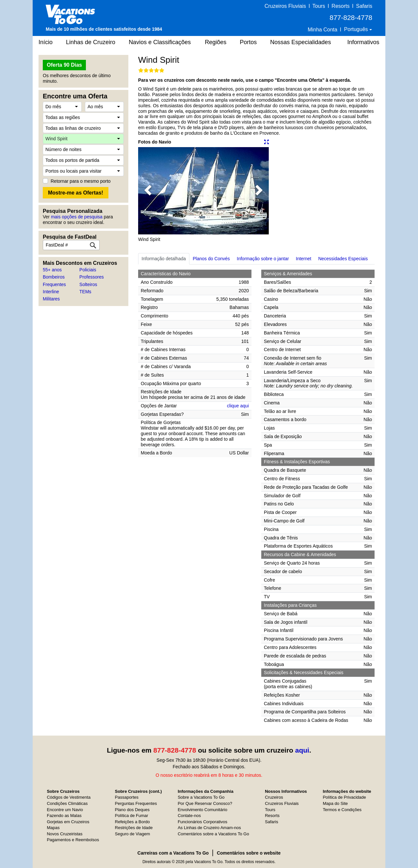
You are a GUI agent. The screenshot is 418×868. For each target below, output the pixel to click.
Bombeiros (54, 277)
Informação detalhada (164, 259)
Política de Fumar (132, 816)
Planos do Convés (211, 259)
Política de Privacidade (344, 797)
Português (357, 29)
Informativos (363, 42)
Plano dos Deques (132, 810)
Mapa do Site (335, 803)
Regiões (216, 42)
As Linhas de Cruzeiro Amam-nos (209, 828)
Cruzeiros (274, 797)
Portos (248, 42)
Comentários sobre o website (249, 853)
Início (46, 42)
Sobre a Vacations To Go (201, 797)
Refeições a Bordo (132, 822)
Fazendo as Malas (64, 816)
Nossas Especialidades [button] (300, 42)
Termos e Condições (342, 810)
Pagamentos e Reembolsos (73, 840)
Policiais (88, 270)
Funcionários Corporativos (202, 822)
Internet (304, 259)
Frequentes (54, 284)
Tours (319, 6)
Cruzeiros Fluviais (285, 6)
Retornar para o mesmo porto (81, 181)
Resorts (340, 6)
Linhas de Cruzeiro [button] (91, 42)
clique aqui (238, 406)
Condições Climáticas (67, 803)
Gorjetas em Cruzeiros (68, 822)
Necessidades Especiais (343, 259)
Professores (92, 277)
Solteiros (88, 284)
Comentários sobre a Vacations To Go (213, 834)
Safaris (364, 6)
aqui (302, 750)
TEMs (85, 292)
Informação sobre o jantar (263, 259)
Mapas (53, 828)
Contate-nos (189, 816)
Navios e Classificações (160, 42)
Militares (51, 299)
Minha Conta (322, 30)
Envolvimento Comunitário (202, 810)
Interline (51, 292)
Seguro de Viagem (132, 834)
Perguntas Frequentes (136, 803)
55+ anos (52, 270)
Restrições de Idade (134, 828)
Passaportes (127, 797)
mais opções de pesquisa (77, 217)
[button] (148, 191)
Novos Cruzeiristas (64, 834)
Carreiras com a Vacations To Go (173, 853)
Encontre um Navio (65, 810)
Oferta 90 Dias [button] (64, 65)
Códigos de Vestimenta (69, 797)
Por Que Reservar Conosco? (205, 803)
